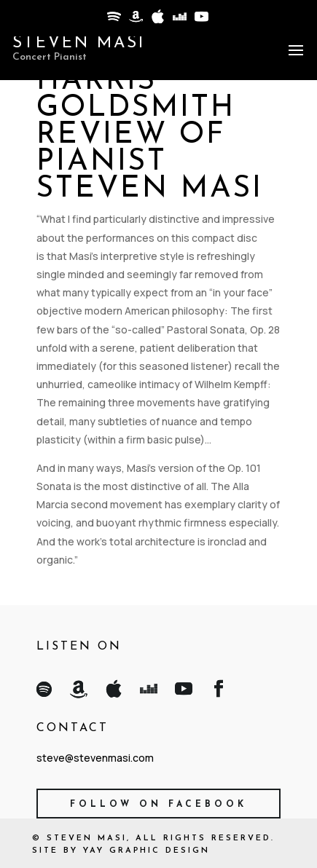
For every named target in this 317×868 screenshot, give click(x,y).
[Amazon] (135, 20)
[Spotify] (113, 20)
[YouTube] (200, 20)
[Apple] (157, 20)
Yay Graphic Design (146, 851)
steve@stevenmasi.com (95, 758)
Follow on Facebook (158, 805)
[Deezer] (179, 20)
